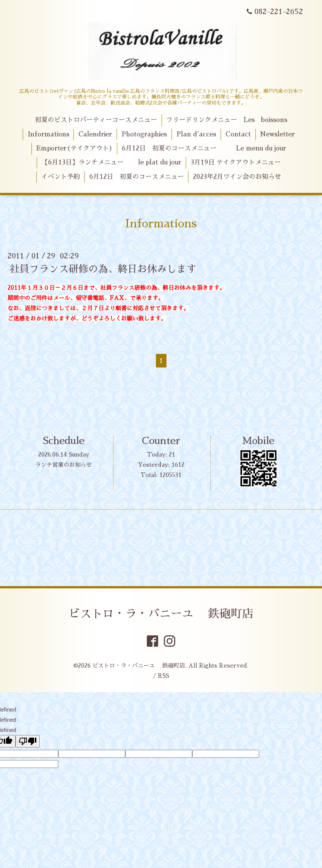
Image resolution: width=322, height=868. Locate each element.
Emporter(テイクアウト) (74, 148)
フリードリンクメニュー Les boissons (227, 120)
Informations (48, 134)
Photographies (144, 134)
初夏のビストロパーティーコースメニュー (96, 120)
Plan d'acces (196, 134)
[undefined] (28, 741)
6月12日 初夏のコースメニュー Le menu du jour (204, 148)
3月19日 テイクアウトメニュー (236, 162)
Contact (238, 134)
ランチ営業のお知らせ (64, 465)
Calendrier (95, 134)
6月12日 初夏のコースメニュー (137, 177)
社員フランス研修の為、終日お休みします (103, 269)
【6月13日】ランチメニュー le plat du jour (111, 162)
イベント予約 (61, 177)
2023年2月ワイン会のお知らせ (237, 177)
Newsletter (277, 134)
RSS (163, 676)
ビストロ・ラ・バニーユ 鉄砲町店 (161, 614)
